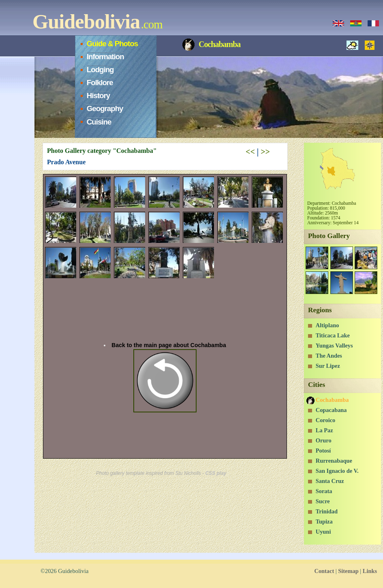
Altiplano (327, 325)
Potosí (323, 451)
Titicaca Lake (333, 335)
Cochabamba (332, 400)
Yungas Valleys (334, 346)
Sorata (324, 491)
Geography (105, 108)
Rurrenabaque (334, 461)
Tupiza (324, 521)
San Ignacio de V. (337, 471)
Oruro (324, 440)
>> (265, 152)
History (98, 95)
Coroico (326, 420)
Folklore (100, 83)
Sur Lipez (328, 366)
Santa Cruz (330, 481)
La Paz (324, 430)
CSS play (216, 473)
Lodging (100, 70)
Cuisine (99, 122)
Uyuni (323, 532)
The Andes (329, 356)
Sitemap (348, 571)
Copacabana (331, 410)
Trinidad (327, 511)
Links (370, 571)
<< (250, 152)
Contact (324, 571)
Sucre (323, 501)
